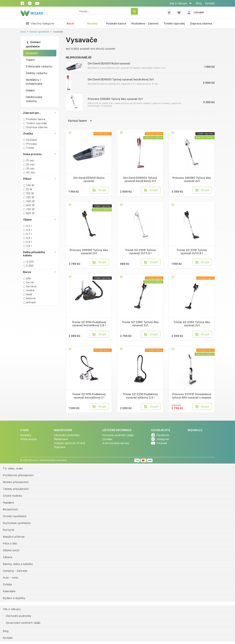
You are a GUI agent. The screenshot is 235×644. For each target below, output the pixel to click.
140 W (29, 185)
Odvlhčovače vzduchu (34, 99)
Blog (199, 3)
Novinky (92, 23)
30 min (29, 168)
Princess (30, 144)
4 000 (28, 262)
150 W (29, 193)
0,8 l (27, 238)
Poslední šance (116, 23)
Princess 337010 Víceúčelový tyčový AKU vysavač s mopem (192, 396)
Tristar (29, 148)
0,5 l (27, 226)
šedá (28, 294)
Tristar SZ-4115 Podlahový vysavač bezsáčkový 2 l (89, 396)
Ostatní (30, 90)
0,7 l (27, 234)
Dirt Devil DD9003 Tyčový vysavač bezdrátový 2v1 (121, 79)
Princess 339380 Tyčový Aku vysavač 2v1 (115, 99)
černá (28, 282)
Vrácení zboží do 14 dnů (69, 443)
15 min (29, 160)
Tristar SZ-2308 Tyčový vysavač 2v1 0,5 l (140, 252)
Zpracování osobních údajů (23, 623)
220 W (29, 197)
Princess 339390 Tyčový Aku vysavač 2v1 (89, 252)
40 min (29, 172)
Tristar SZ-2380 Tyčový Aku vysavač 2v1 (140, 324)
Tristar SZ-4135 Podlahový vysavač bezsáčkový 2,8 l (89, 324)
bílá (27, 278)
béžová (29, 298)
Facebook (163, 435)
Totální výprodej (174, 23)
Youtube (162, 443)
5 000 (28, 266)
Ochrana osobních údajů (118, 435)
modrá (29, 290)
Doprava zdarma (201, 23)
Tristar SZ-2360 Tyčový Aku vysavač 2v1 (192, 324)
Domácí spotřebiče (39, 32)
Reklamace (61, 439)
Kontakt (210, 3)
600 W (29, 205)
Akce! (70, 23)
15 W (28, 189)
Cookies (107, 439)
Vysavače (32, 53)
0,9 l (27, 242)
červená (30, 286)
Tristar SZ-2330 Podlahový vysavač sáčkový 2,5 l (140, 396)
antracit (29, 302)
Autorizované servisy (116, 443)
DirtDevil (30, 140)
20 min (29, 164)
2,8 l (27, 246)
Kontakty (26, 435)
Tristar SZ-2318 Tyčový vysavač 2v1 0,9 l (192, 252)
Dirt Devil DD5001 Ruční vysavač (109, 63)
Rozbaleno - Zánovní (145, 23)
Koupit (102, 190)
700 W (29, 209)
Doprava (59, 447)
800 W (29, 213)
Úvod (23, 32)
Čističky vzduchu (36, 73)
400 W (29, 201)
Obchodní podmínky (67, 435)
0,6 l (27, 230)
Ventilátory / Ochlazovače (34, 82)
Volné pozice (28, 439)
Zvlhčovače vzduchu (39, 66)
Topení (30, 60)
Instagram (163, 439)
